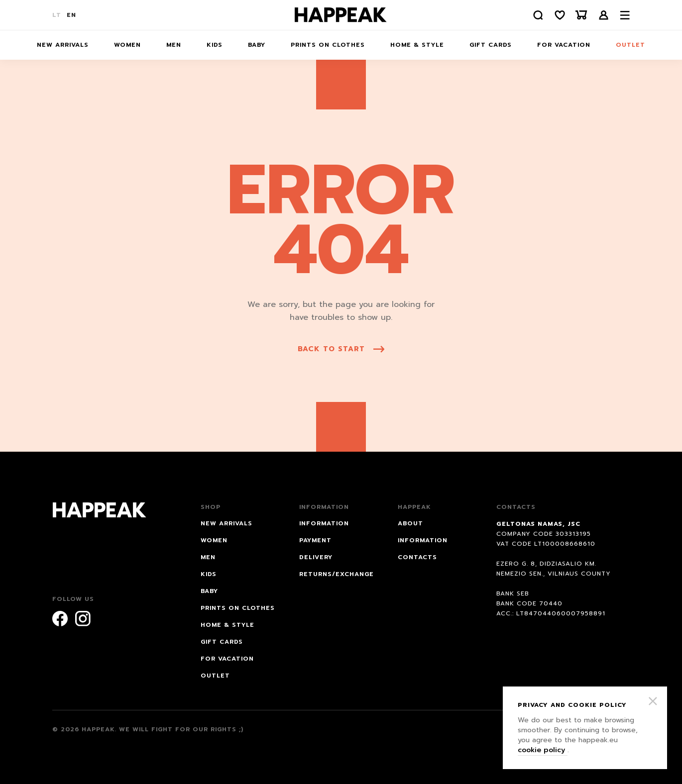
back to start (341, 349)
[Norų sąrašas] (560, 15)
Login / (604, 15)
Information (423, 540)
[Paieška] (538, 15)
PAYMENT (315, 540)
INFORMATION (324, 523)
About (410, 523)
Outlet (630, 45)
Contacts (417, 557)
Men (174, 45)
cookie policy (543, 750)
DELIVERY (316, 557)
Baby (257, 45)
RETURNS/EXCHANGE (337, 574)
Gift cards (491, 45)
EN (71, 15)
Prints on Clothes (328, 45)
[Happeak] (341, 15)
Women (127, 45)
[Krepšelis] (581, 15)
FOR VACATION (564, 45)
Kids (215, 45)
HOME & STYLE (417, 45)
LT (57, 15)
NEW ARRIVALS (63, 45)
